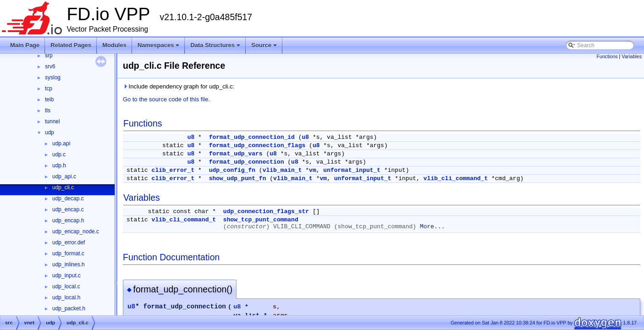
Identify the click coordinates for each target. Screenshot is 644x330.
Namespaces (159, 45)
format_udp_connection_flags (257, 146)
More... (432, 227)
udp (50, 132)
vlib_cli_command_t (456, 179)
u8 (191, 137)
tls (48, 110)
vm (313, 170)
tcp (49, 88)
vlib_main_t (282, 170)
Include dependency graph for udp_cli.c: (179, 86)
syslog (53, 77)
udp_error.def (69, 242)
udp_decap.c (68, 198)
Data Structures (215, 45)
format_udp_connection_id (252, 137)
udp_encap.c (68, 209)
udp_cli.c (63, 187)
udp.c (59, 154)
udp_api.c (64, 176)
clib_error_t (173, 170)
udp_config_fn (232, 170)
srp (49, 55)
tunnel (52, 121)
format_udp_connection (247, 162)
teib (49, 99)
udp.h (59, 165)
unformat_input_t (352, 170)
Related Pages (71, 45)
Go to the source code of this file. (166, 99)
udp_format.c (68, 253)
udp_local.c (66, 286)
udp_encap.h (68, 220)
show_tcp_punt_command (261, 220)
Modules (114, 45)
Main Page (25, 45)
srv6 (50, 66)
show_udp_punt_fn (238, 179)
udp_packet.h (69, 308)
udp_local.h (66, 297)
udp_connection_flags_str (266, 212)
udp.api (61, 143)
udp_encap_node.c (76, 231)
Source (264, 45)
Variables (632, 56)
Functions (607, 56)
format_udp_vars (236, 154)
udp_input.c (66, 275)
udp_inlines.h (69, 264)
